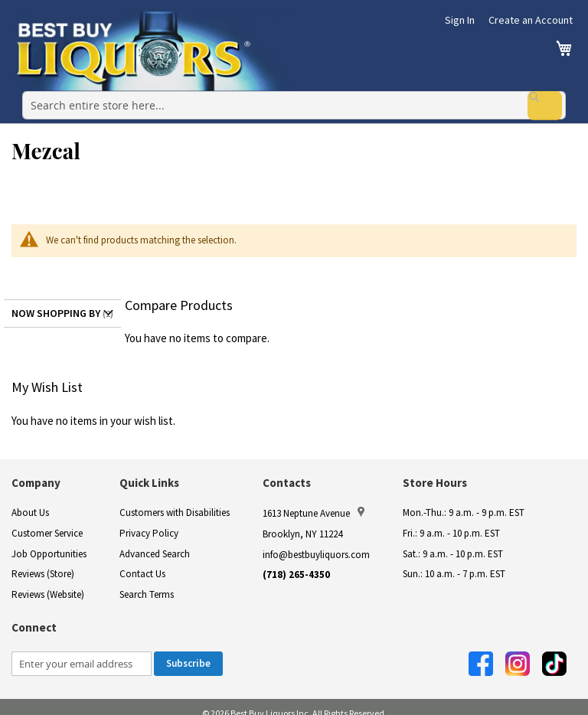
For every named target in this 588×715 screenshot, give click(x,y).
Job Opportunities (49, 541)
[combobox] (294, 99)
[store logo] (155, 51)
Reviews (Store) (43, 562)
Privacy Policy (149, 521)
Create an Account (531, 20)
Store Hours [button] (435, 470)
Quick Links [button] (149, 470)
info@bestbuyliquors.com (316, 542)
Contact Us (142, 562)
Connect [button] (34, 615)
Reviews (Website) (48, 581)
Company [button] (36, 470)
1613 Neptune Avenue (314, 501)
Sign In (460, 20)
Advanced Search (155, 541)
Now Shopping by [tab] (56, 300)
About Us (30, 500)
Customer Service (47, 521)
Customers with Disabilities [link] (175, 500)
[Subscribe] (188, 651)
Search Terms (147, 581)
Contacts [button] (287, 470)
